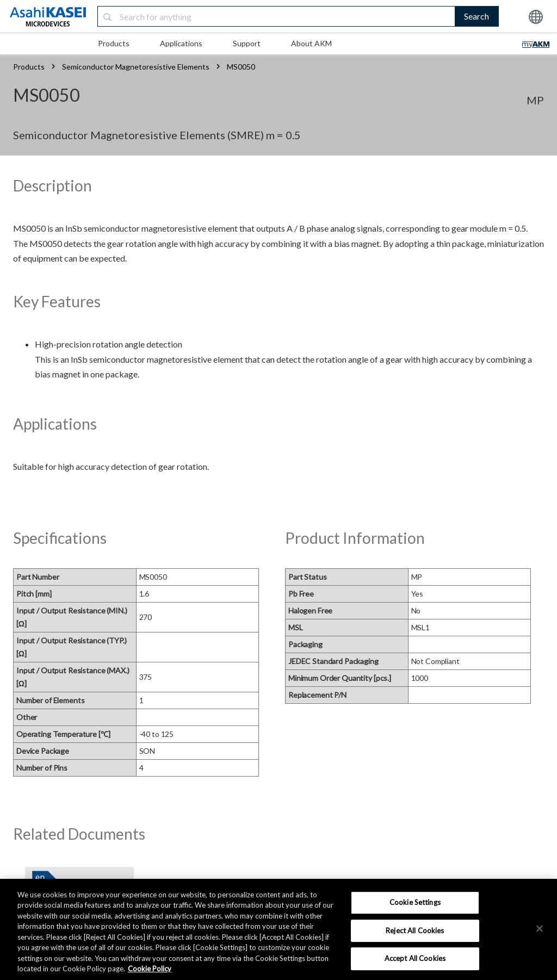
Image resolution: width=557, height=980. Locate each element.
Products (114, 43)
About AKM (311, 43)
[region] (278, 929)
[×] (540, 928)
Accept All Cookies (415, 958)
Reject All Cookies (415, 931)
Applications (181, 43)
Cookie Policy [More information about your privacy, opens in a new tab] (150, 969)
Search (476, 16)
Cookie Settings (415, 902)
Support (247, 43)
